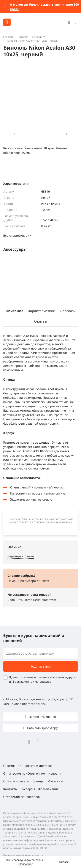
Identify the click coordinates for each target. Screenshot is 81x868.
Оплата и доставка (39, 766)
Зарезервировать (21, 556)
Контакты (10, 789)
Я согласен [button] (64, 862)
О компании (12, 766)
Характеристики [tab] (42, 311)
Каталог (23, 37)
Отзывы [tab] (41, 321)
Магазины (55, 781)
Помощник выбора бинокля (28, 581)
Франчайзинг (48, 789)
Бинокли (37, 37)
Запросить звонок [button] (42, 717)
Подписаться (41, 666)
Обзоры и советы (16, 781)
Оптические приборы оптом (24, 773)
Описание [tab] (14, 311)
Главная (8, 37)
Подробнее (26, 864)
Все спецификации (17, 236)
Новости (55, 773)
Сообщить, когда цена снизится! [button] (32, 600)
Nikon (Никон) (52, 204)
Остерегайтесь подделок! (22, 797)
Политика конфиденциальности (23, 855)
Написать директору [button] (42, 728)
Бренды (38, 781)
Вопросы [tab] (68, 311)
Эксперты (28, 789)
